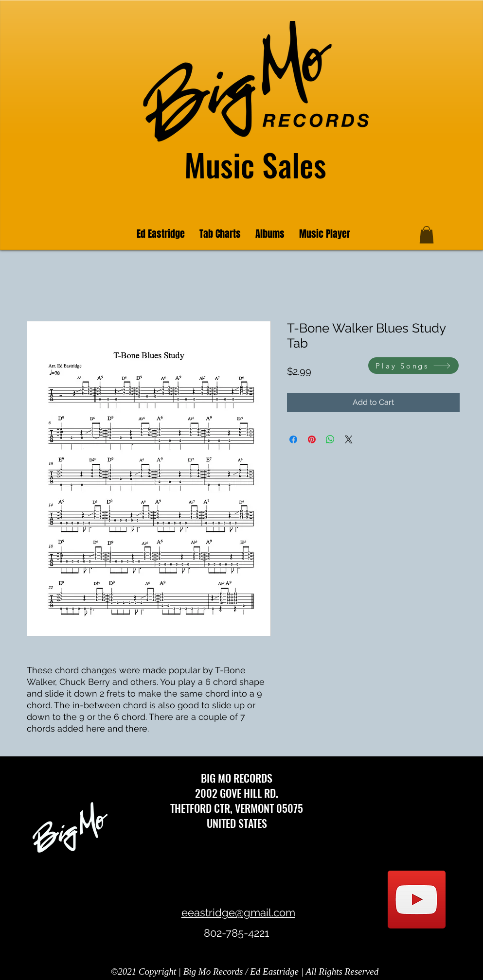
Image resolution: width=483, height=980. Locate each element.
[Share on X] (349, 439)
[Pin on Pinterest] (312, 439)
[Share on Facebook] (293, 439)
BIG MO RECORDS (237, 778)
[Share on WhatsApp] (330, 439)
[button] (427, 235)
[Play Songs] (413, 366)
